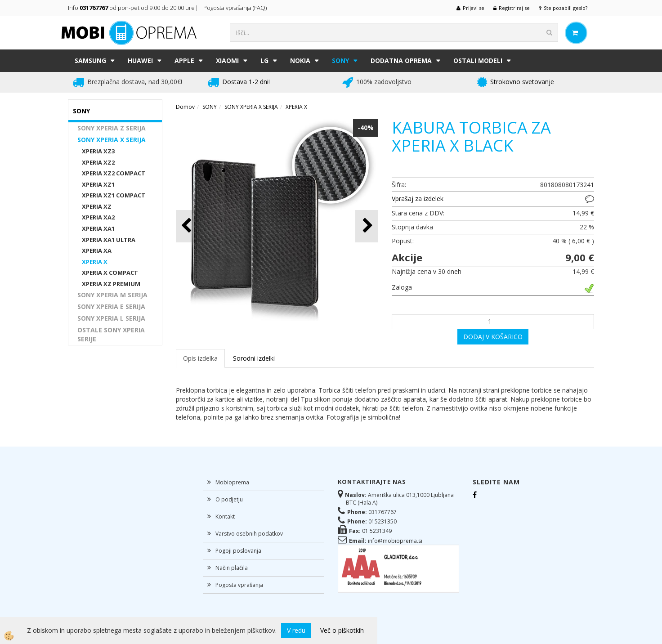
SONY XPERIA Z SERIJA (112, 128)
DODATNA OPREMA (401, 60)
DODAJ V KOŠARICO (493, 337)
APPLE (184, 60)
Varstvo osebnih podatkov (249, 534)
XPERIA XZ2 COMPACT (114, 173)
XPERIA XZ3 (98, 151)
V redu (296, 630)
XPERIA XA (97, 250)
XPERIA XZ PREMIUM (111, 284)
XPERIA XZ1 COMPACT (114, 195)
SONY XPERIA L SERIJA (111, 318)
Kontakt (225, 517)
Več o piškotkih (342, 630)
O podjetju (229, 499)
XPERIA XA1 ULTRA (109, 240)
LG (264, 60)
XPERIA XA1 (98, 228)
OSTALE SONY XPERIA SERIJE (111, 334)
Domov (185, 107)
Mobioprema (232, 482)
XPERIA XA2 (98, 217)
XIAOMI (227, 60)
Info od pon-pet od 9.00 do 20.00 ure (131, 8)
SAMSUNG (90, 60)
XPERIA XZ (97, 206)
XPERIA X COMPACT (110, 273)
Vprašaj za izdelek (418, 199)
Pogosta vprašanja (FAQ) (236, 8)
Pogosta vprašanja (239, 585)
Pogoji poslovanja (238, 551)
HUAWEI (140, 60)
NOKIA (300, 60)
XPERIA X (95, 262)
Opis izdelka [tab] (200, 358)
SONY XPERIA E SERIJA (111, 306)
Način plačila (232, 568)
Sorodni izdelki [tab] (254, 358)
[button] (367, 226)
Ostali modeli (478, 60)
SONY (340, 60)
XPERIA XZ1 (98, 184)
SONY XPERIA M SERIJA (112, 295)
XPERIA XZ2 (98, 162)
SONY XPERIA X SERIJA (112, 140)
